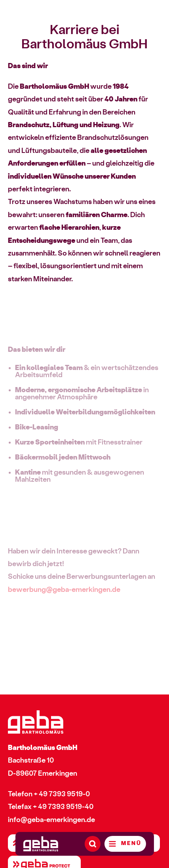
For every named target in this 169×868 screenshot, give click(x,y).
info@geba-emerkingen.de (51, 820)
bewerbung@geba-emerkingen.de (64, 592)
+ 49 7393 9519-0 (62, 794)
